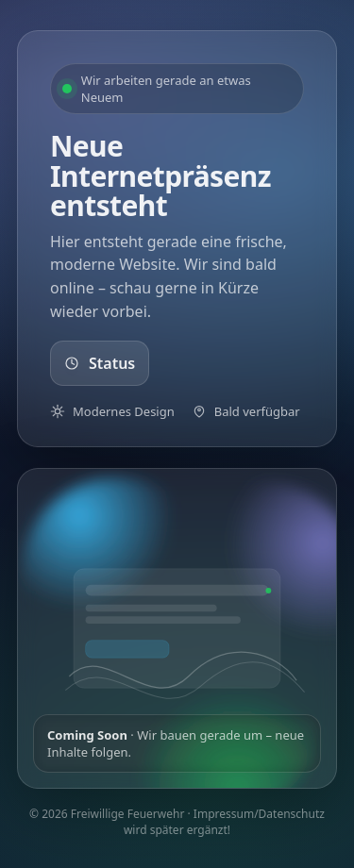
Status (100, 363)
